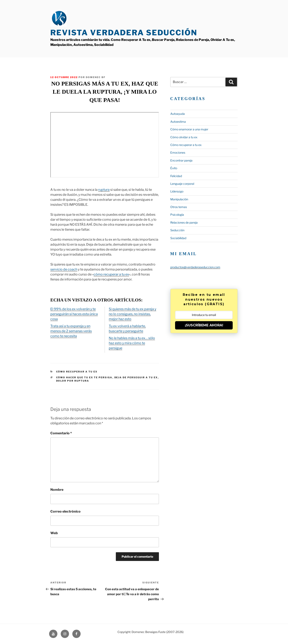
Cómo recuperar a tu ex (77, 372)
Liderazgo (177, 191)
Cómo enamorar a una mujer (189, 129)
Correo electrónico (65, 511)
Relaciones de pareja (184, 222)
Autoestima (178, 122)
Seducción (177, 230)
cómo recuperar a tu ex (111, 274)
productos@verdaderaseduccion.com (195, 267)
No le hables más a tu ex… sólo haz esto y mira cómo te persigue (132, 343)
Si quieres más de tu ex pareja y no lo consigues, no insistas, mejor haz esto (133, 314)
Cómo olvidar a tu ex (184, 137)
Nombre (57, 490)
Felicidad (176, 176)
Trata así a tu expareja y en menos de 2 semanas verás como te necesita (71, 331)
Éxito (174, 168)
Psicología (177, 215)
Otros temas (179, 207)
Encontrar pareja (181, 160)
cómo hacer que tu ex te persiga (84, 377)
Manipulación (179, 199)
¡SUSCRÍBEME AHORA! (204, 325)
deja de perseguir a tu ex (136, 377)
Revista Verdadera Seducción (124, 33)
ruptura (104, 190)
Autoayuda (178, 114)
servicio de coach (64, 269)
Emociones (178, 152)
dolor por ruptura (73, 381)
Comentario (61, 433)
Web (54, 533)
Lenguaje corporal (182, 184)
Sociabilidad (178, 238)
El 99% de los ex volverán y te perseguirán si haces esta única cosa (74, 314)
